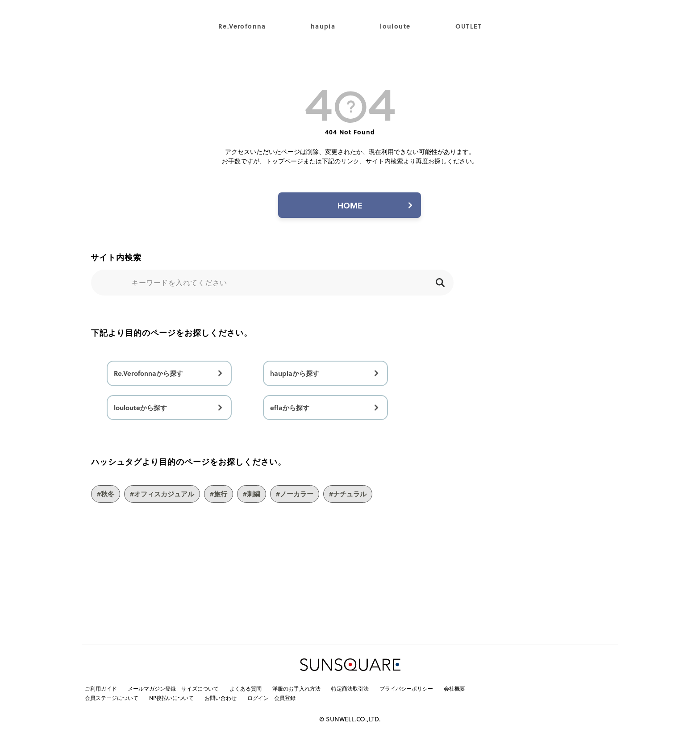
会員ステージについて (112, 698)
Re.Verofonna (242, 26)
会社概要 (454, 688)
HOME (350, 205)
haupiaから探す (295, 373)
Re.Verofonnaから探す (148, 373)
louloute (395, 26)
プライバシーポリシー (406, 688)
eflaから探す (290, 408)
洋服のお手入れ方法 (296, 688)
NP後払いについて (171, 698)
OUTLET (469, 26)
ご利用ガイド (101, 688)
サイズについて (200, 688)
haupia (323, 26)
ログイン (258, 698)
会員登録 (285, 698)
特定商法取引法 (350, 688)
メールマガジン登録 (152, 688)
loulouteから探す (140, 408)
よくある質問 (246, 688)
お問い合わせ (221, 698)
